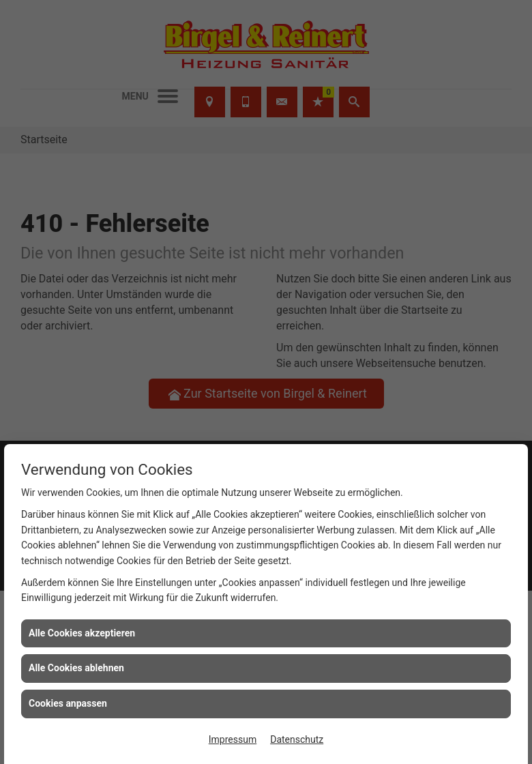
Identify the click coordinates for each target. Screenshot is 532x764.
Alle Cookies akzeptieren (82, 633)
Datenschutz (297, 739)
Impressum (233, 739)
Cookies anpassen (68, 703)
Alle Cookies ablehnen (76, 668)
